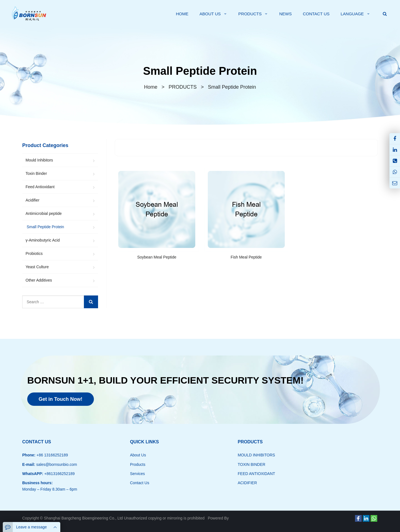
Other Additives (39, 280)
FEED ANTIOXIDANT (257, 474)
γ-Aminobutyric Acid (43, 240)
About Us (138, 455)
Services (137, 474)
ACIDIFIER (247, 483)
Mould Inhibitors (39, 160)
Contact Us (140, 483)
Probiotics (34, 253)
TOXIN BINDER (252, 464)
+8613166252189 (59, 474)
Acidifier (32, 200)
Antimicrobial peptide (44, 213)
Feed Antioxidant (40, 187)
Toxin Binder (36, 173)
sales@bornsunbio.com (56, 464)
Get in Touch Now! (61, 399)
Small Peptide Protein (200, 71)
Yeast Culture (37, 267)
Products (138, 464)
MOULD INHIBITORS (256, 455)
